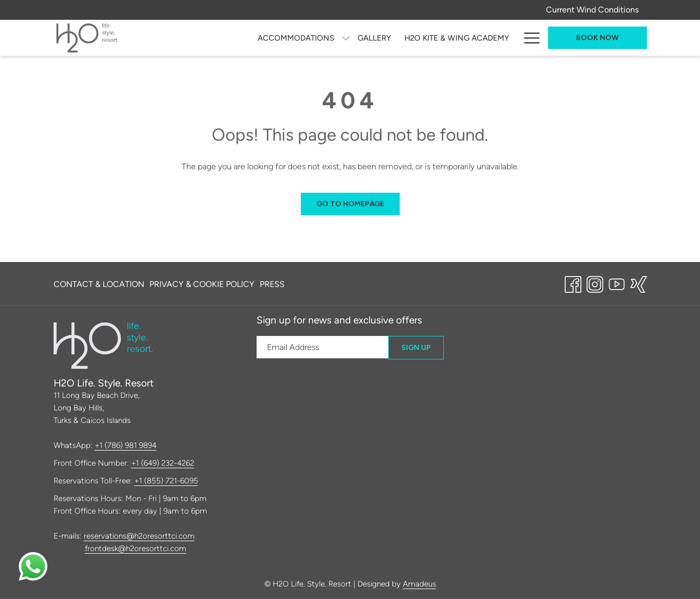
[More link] (528, 38)
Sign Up (416, 348)
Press (272, 284)
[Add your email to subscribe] (322, 347)
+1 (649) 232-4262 (163, 463)
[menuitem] (199, 38)
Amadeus (419, 584)
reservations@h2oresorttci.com (139, 536)
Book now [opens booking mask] (597, 38)
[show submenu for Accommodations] (250, 38)
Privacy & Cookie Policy (202, 284)
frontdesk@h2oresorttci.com (136, 548)
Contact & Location (99, 284)
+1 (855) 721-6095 (166, 481)
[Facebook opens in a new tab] (573, 283)
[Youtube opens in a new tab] (617, 283)
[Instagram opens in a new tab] (595, 283)
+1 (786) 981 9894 (126, 445)
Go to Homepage (350, 204)
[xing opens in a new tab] (639, 283)
